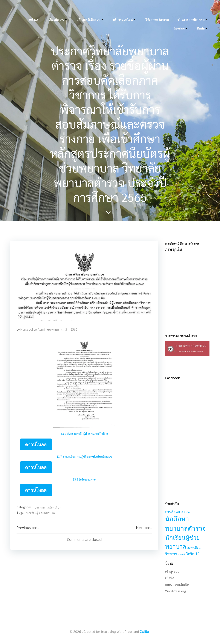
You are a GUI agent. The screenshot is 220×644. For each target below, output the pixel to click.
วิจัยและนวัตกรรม (157, 9)
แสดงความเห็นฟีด (177, 585)
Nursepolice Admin (33, 331)
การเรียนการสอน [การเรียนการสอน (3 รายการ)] (177, 512)
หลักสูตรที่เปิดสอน (91, 9)
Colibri (145, 632)
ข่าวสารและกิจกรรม (193, 9)
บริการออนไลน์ (125, 9)
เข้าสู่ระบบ (172, 572)
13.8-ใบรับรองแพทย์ (84, 480)
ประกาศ (40, 508)
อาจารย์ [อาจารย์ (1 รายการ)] (181, 555)
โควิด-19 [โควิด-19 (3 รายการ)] (192, 554)
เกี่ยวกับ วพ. (59, 9)
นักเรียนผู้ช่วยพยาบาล (41, 514)
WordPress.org (175, 592)
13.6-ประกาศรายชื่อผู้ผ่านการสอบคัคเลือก (84, 435)
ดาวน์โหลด (36, 445)
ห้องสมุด (181, 18)
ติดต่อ (203, 18)
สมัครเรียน (54, 508)
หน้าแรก (35, 9)
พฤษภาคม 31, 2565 (64, 331)
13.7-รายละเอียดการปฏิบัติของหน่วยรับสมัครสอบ (84, 457)
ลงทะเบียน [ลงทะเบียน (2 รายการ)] (193, 548)
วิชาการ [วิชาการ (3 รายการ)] (171, 554)
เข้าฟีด (169, 579)
